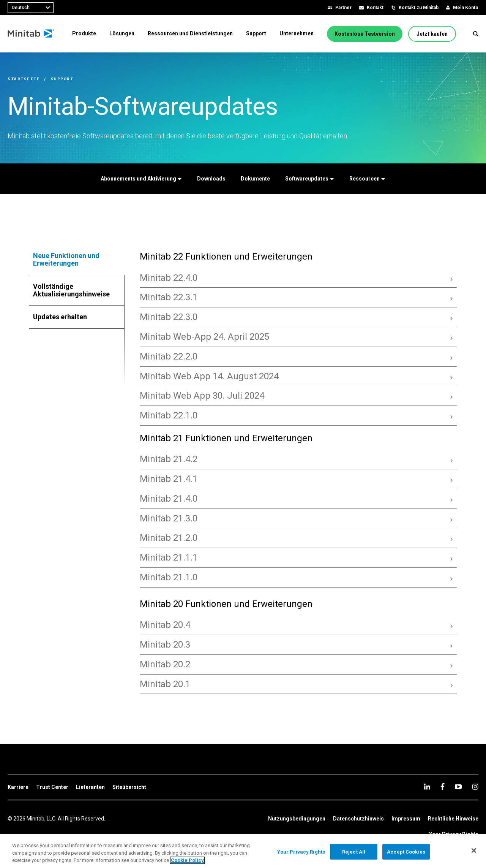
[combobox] (31, 8)
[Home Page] (31, 34)
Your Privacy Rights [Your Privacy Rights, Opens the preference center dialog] (301, 851)
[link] (18, 787)
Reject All (354, 851)
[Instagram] (475, 787)
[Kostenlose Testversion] (365, 34)
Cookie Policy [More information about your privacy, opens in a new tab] (187, 860)
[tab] (77, 260)
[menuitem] (84, 33)
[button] (476, 34)
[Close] (474, 851)
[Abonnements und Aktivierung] (141, 179)
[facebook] (443, 786)
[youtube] (458, 787)
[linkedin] (427, 786)
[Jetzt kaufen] (432, 34)
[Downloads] (211, 179)
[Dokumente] (255, 179)
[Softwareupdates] (310, 179)
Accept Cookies (406, 851)
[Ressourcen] (367, 179)
